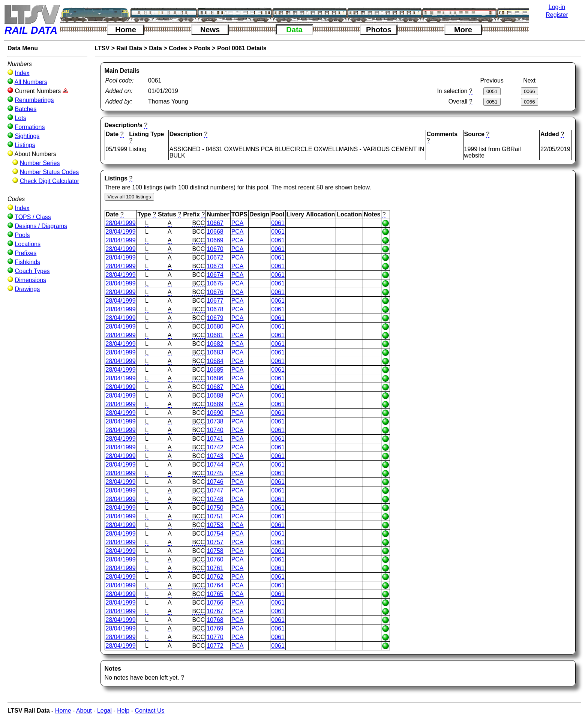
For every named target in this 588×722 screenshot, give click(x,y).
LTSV (102, 48)
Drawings (27, 289)
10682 (215, 344)
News (210, 30)
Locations (28, 244)
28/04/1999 (121, 223)
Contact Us (149, 711)
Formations (30, 127)
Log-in (557, 7)
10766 (215, 603)
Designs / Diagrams (41, 226)
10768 (215, 620)
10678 (215, 309)
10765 (215, 594)
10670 (215, 249)
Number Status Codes (49, 172)
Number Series (40, 163)
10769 (215, 628)
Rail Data (129, 48)
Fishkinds (27, 262)
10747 (215, 490)
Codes (178, 48)
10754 (215, 534)
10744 (215, 465)
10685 (215, 370)
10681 (215, 335)
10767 (215, 611)
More (463, 30)
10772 (215, 646)
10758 (215, 551)
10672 (215, 257)
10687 (215, 387)
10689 (215, 404)
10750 (215, 508)
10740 (215, 430)
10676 (215, 292)
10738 (215, 421)
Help (123, 711)
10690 (215, 413)
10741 (215, 439)
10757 (215, 542)
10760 (215, 559)
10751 (215, 516)
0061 (278, 223)
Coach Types (32, 271)
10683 (215, 352)
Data (294, 30)
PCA (238, 223)
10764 (215, 585)
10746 (215, 482)
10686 (215, 378)
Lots (20, 118)
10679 (215, 318)
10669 (215, 240)
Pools (22, 235)
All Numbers (31, 82)
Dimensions (30, 280)
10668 (215, 232)
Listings (25, 145)
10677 (215, 301)
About (84, 711)
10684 (215, 361)
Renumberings (34, 100)
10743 (215, 456)
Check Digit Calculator (49, 181)
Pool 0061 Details (242, 48)
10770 (215, 637)
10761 (215, 568)
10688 (215, 396)
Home (126, 30)
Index (22, 73)
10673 (215, 266)
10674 (215, 275)
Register (557, 15)
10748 (215, 499)
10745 (215, 473)
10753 (215, 525)
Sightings (27, 136)
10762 (215, 577)
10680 (215, 326)
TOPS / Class (33, 217)
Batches (25, 109)
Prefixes (25, 253)
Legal (104, 711)
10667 (215, 223)
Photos (379, 30)
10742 (215, 447)
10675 (215, 283)
